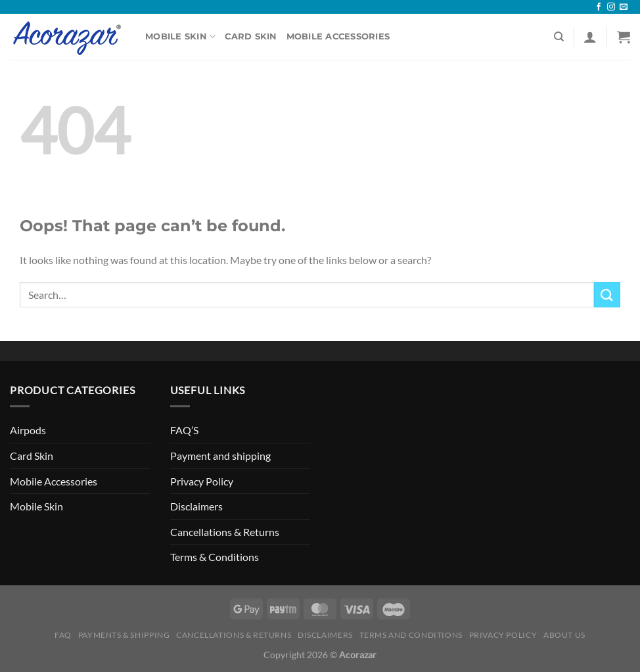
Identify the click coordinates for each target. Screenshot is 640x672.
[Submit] (607, 295)
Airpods (28, 430)
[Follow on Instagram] (611, 7)
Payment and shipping (220, 456)
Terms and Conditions (411, 635)
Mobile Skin (180, 36)
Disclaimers (196, 506)
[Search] (559, 37)
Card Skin (251, 36)
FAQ (63, 635)
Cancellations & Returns (225, 532)
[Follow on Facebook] (599, 7)
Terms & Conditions (215, 557)
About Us (564, 635)
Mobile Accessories (338, 36)
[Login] (590, 37)
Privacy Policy (202, 481)
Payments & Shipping (124, 635)
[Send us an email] (624, 7)
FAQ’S (184, 430)
